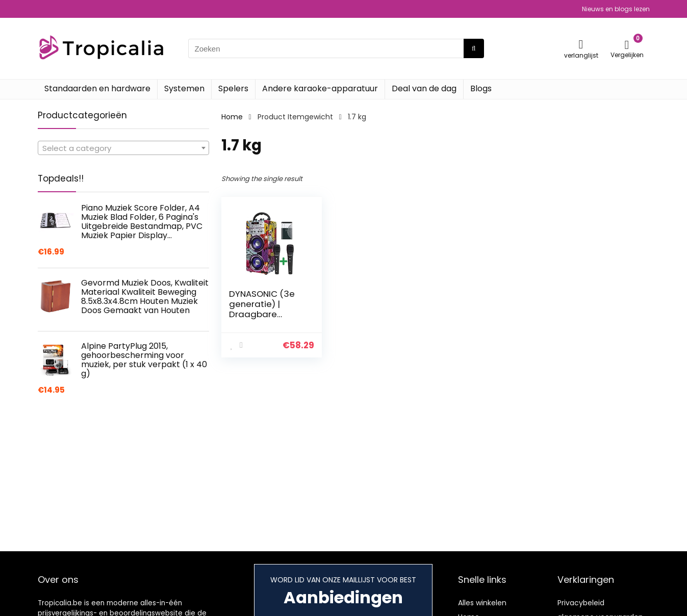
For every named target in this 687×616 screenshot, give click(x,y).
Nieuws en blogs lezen (616, 9)
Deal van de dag (424, 88)
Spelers (233, 88)
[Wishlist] (581, 44)
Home (232, 117)
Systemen (184, 88)
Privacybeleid (581, 603)
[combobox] (123, 148)
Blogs (481, 88)
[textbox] (123, 148)
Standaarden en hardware (97, 88)
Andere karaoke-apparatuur (320, 88)
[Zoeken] (474, 48)
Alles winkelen (482, 603)
